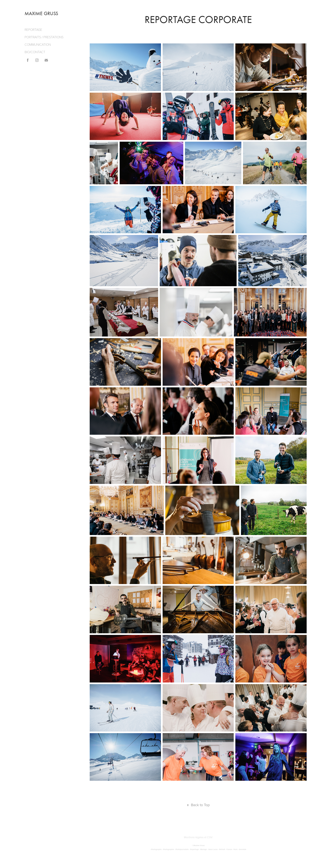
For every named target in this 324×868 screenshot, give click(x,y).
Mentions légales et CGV (198, 837)
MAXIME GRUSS (41, 13)
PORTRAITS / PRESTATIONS (44, 37)
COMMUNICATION (38, 44)
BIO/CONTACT (35, 52)
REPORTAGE (33, 29)
